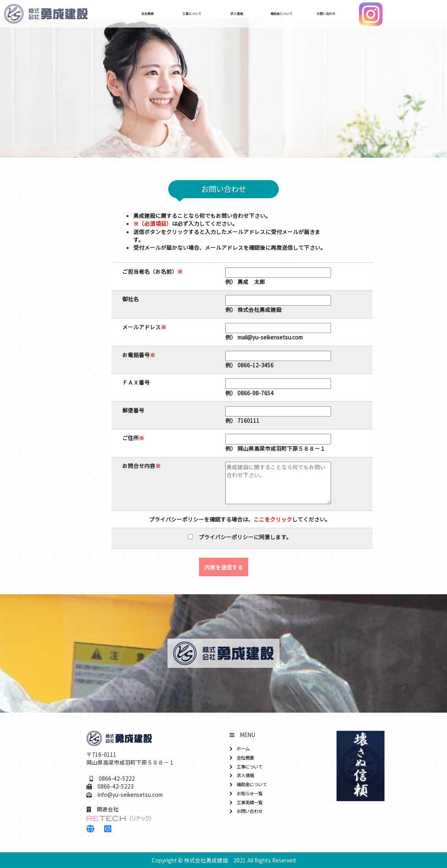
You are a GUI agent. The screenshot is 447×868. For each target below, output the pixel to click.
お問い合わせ (335, 14)
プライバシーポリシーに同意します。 (242, 537)
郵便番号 (133, 410)
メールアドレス (144, 327)
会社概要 (156, 14)
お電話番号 (139, 355)
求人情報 (246, 14)
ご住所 (133, 438)
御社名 (131, 299)
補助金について (291, 14)
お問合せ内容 (142, 466)
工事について (201, 14)
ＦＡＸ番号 (136, 382)
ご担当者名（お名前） (153, 271)
